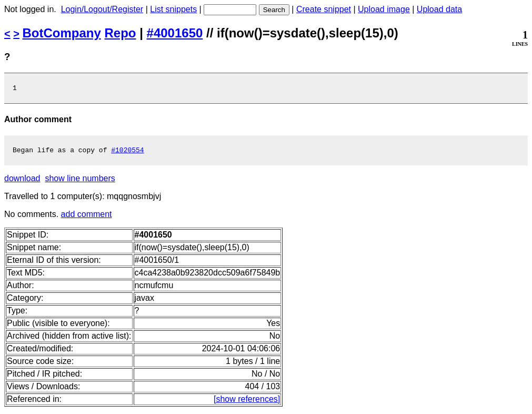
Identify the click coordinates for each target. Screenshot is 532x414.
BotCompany (62, 33)
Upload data (439, 9)
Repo (121, 33)
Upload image (384, 9)
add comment (87, 217)
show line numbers (80, 181)
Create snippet (324, 9)
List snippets (173, 9)
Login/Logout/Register (102, 9)
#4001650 (175, 33)
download (22, 181)
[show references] (247, 402)
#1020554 (127, 153)
